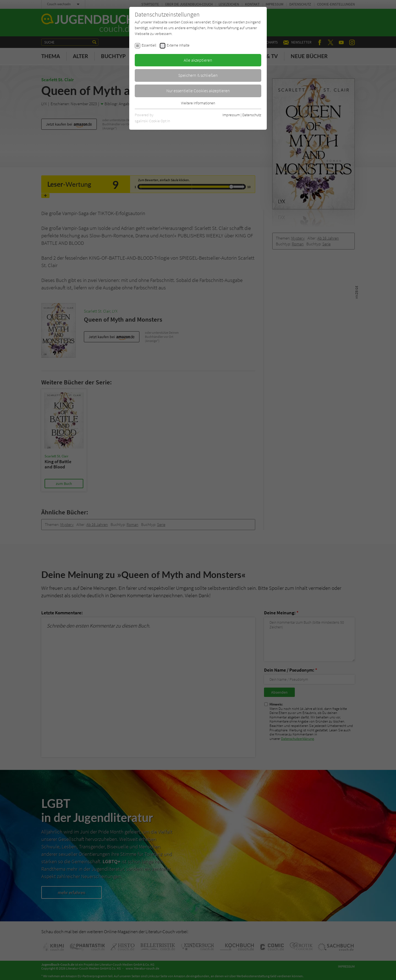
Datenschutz (252, 115)
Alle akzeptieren (198, 60)
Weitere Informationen (198, 103)
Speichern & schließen (198, 75)
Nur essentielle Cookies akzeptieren (198, 91)
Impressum (231, 115)
